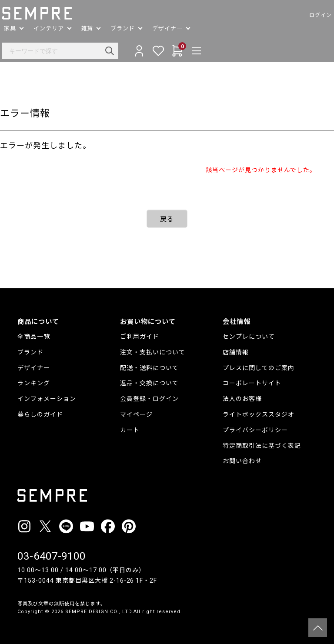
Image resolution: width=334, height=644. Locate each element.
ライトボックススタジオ (259, 414)
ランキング (34, 383)
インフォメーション (47, 399)
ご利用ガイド (140, 337)
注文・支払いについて (153, 352)
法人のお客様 (242, 399)
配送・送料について (149, 368)
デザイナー (34, 368)
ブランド (30, 352)
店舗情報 (236, 352)
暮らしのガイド (40, 414)
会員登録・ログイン (149, 399)
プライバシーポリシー (255, 430)
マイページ (136, 414)
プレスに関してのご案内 (259, 368)
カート (130, 430)
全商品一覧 (34, 337)
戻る (167, 219)
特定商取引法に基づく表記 (262, 446)
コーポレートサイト (252, 383)
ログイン (305, 15)
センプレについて (249, 337)
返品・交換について (149, 383)
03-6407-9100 (52, 556)
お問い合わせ (242, 461)
